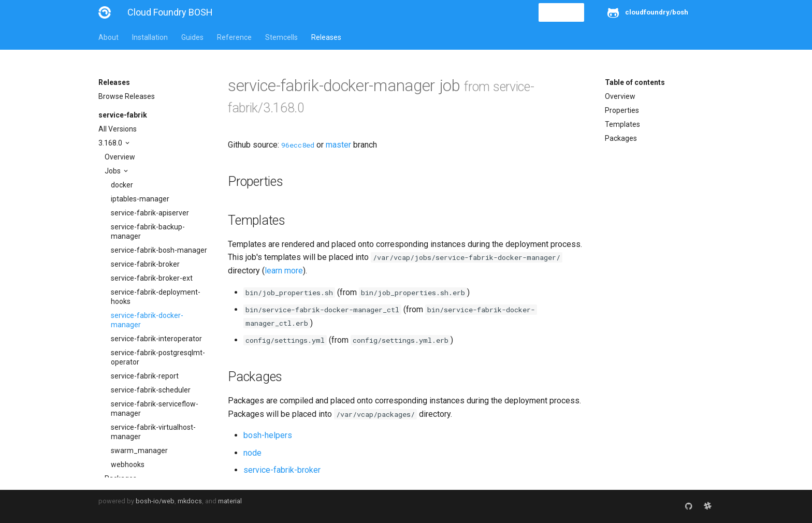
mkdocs (190, 501)
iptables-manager (140, 199)
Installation (150, 37)
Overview (120, 157)
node (252, 453)
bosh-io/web (155, 501)
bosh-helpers (268, 435)
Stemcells (281, 37)
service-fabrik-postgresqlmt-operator (158, 357)
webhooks (128, 464)
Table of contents (635, 82)
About (108, 37)
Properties (622, 110)
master (338, 145)
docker (122, 185)
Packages (621, 138)
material (230, 501)
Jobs (113, 171)
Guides (192, 37)
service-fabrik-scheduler (151, 390)
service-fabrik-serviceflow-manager (155, 409)
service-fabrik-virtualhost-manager (153, 432)
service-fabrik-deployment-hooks (156, 297)
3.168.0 (111, 143)
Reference (234, 37)
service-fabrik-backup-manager (148, 231)
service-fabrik (123, 115)
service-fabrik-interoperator (156, 339)
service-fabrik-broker (145, 264)
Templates (622, 124)
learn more (284, 271)
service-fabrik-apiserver (150, 213)
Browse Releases (127, 96)
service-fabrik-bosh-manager (159, 250)
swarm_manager (139, 451)
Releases (326, 37)
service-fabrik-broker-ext (152, 278)
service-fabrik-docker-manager (147, 320)
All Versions (118, 129)
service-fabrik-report (145, 376)
